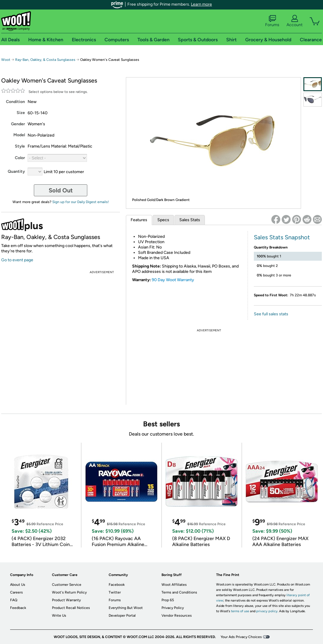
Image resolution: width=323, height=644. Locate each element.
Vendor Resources (177, 615)
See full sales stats (271, 314)
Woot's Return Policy (69, 592)
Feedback (18, 608)
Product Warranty (66, 600)
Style (20, 146)
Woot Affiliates (174, 585)
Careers (16, 592)
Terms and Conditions (179, 592)
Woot (6, 60)
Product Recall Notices (71, 608)
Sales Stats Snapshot (282, 237)
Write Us (59, 615)
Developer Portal (122, 615)
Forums (272, 21)
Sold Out (61, 190)
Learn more (201, 4)
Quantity (16, 171)
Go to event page (17, 260)
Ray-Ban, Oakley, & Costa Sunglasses (45, 60)
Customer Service (67, 585)
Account (294, 21)
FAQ (14, 600)
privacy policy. (267, 611)
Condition (15, 102)
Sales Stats (190, 220)
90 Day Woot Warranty (173, 280)
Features (139, 220)
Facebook (117, 585)
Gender (18, 124)
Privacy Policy (173, 608)
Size (21, 113)
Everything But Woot (126, 608)
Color (20, 158)
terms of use (240, 611)
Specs (163, 220)
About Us (18, 585)
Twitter (115, 592)
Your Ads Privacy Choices (241, 637)
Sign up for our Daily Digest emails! (81, 202)
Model (19, 135)
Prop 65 (168, 600)
